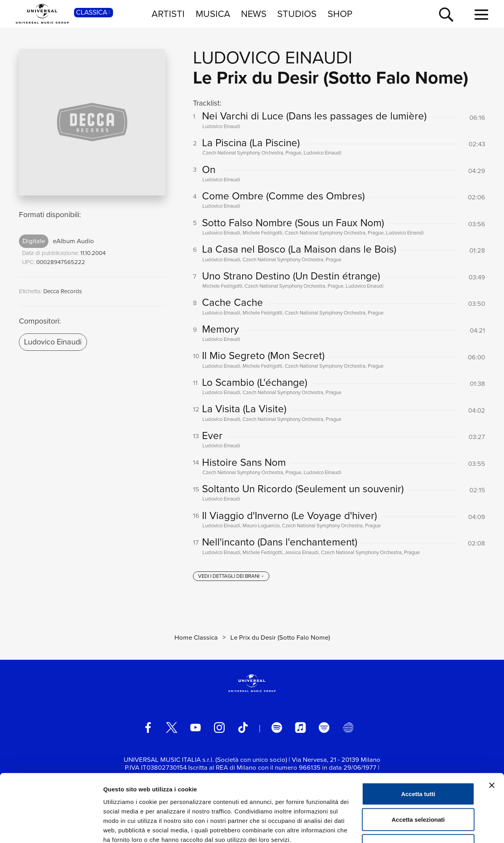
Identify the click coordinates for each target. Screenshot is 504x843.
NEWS (254, 14)
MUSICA (213, 14)
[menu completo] (481, 15)
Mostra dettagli (414, 827)
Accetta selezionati (418, 766)
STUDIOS (297, 14)
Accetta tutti (418, 740)
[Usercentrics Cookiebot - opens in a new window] (51, 828)
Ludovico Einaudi (53, 342)
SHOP (340, 14)
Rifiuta (418, 791)
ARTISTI (168, 14)
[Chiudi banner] (492, 731)
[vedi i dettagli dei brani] (231, 577)
